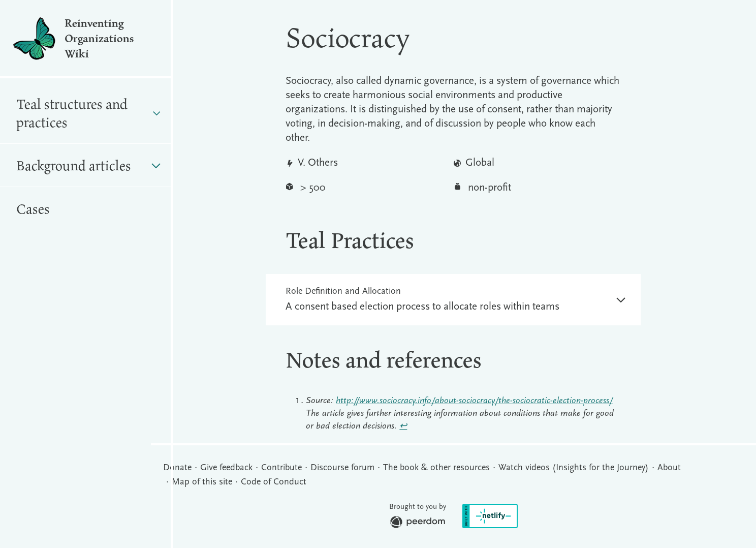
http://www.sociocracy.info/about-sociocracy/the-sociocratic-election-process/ (474, 401)
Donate (177, 468)
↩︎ (403, 426)
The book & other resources (436, 468)
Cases (33, 208)
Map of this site (202, 482)
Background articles (88, 165)
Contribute (281, 468)
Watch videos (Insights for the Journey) (574, 468)
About (669, 468)
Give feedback (226, 468)
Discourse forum (342, 468)
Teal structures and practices (88, 113)
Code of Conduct (274, 482)
